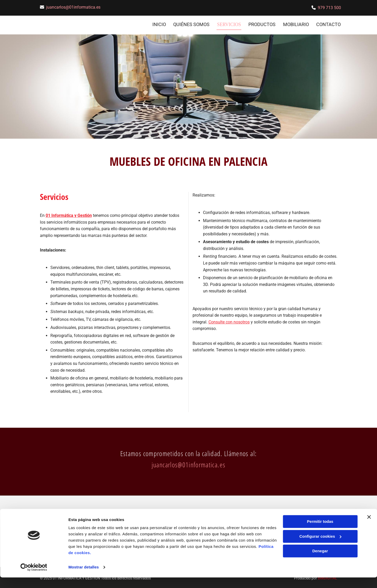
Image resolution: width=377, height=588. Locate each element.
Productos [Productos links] (262, 24)
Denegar (320, 562)
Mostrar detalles (84, 578)
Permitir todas (320, 532)
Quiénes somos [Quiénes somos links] (191, 24)
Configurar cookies (320, 547)
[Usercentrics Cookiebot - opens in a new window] (34, 578)
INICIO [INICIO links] (159, 24)
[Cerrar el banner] (369, 528)
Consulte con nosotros (229, 320)
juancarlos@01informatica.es (73, 7)
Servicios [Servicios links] (229, 24)
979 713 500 (329, 8)
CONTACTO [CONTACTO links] (329, 24)
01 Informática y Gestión (69, 214)
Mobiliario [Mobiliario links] (296, 24)
